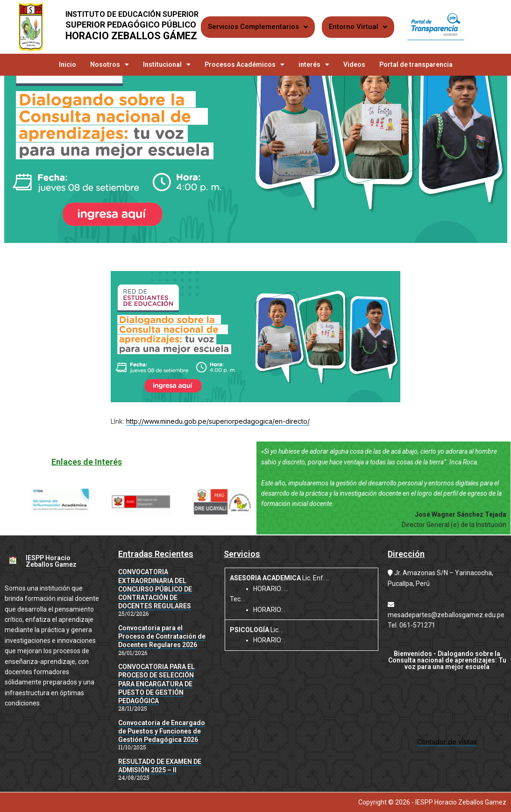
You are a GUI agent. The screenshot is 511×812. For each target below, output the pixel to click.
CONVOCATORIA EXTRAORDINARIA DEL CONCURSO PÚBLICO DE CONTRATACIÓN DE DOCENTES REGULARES (155, 589)
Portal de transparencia (416, 64)
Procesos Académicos (245, 64)
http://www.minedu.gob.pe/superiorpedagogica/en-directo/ (218, 421)
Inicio (67, 64)
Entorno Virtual (358, 27)
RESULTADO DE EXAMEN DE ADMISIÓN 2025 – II (160, 766)
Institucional (167, 64)
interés (314, 64)
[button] (40, 502)
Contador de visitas (447, 742)
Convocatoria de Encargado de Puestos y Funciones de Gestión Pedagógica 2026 (162, 731)
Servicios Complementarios (258, 27)
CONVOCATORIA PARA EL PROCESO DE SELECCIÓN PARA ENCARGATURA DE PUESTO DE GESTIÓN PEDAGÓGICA (156, 684)
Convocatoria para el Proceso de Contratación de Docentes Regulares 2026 (162, 636)
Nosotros (110, 64)
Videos (354, 64)
